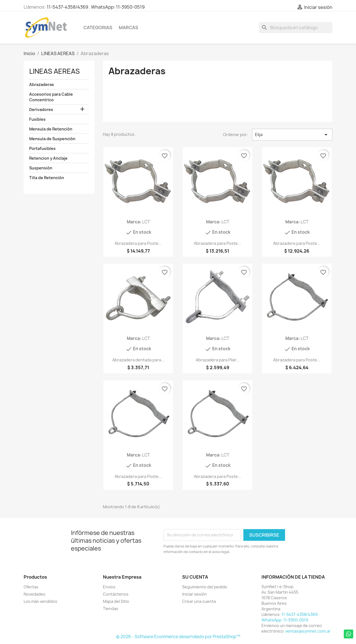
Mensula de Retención (51, 129)
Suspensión (41, 168)
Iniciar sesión (195, 594)
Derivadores (41, 109)
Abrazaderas (42, 84)
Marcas (128, 28)
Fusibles (37, 119)
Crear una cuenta (199, 601)
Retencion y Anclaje (48, 158)
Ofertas (31, 587)
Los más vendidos (40, 601)
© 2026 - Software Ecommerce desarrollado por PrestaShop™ (178, 637)
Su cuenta (195, 577)
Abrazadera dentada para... (138, 360)
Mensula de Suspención (52, 139)
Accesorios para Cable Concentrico (51, 97)
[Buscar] (296, 28)
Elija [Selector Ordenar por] (292, 135)
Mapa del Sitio (116, 601)
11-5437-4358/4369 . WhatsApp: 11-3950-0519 (96, 7)
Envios (109, 587)
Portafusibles (42, 148)
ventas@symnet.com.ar (308, 631)
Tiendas (111, 609)
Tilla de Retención (47, 178)
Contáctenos (116, 594)
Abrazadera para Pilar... (218, 360)
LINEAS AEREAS (55, 71)
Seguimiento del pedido (205, 587)
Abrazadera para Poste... (138, 243)
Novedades (34, 594)
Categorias (98, 28)
